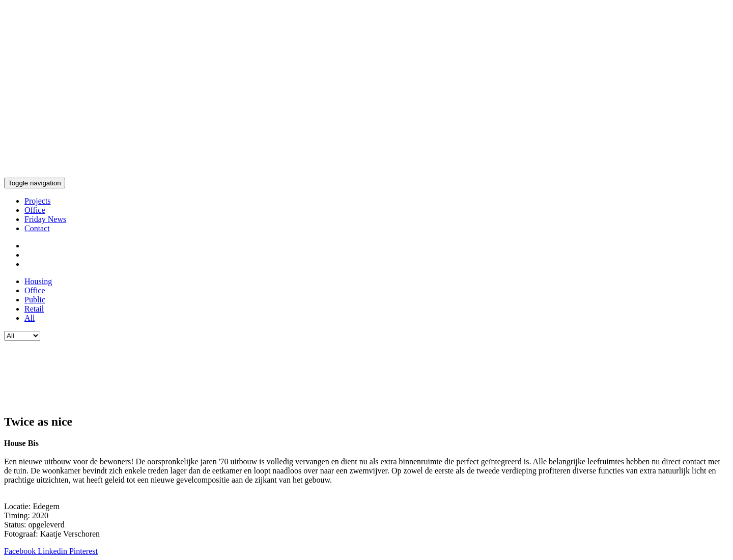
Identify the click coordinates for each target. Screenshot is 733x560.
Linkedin (53, 551)
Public (35, 300)
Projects (38, 201)
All (30, 318)
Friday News (45, 219)
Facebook (21, 551)
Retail (34, 309)
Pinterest (83, 551)
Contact (37, 228)
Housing (38, 281)
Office (35, 210)
